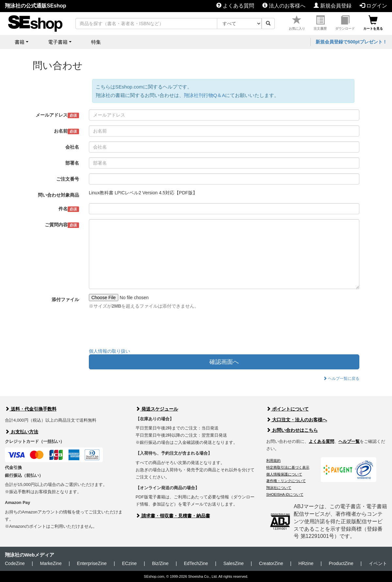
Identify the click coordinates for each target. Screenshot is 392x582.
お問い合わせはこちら (292, 430)
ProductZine (341, 563)
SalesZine (234, 563)
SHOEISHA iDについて (285, 494)
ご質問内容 (62, 225)
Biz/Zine (160, 563)
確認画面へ (224, 362)
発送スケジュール (157, 409)
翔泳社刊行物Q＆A (205, 95)
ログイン (373, 6)
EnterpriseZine (92, 563)
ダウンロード (345, 23)
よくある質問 (235, 6)
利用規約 (273, 461)
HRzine (306, 563)
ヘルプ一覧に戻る (341, 379)
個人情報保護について (284, 474)
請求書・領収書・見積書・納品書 (173, 516)
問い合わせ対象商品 (58, 195)
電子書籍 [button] (58, 42)
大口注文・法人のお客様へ (297, 420)
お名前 (66, 131)
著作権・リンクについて (286, 481)
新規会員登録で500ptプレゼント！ (351, 42)
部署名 (72, 163)
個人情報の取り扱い (109, 351)
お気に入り (297, 23)
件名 (69, 209)
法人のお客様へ (284, 6)
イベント (378, 563)
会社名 (72, 147)
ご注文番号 (68, 179)
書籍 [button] (20, 42)
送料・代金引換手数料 (31, 409)
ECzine (129, 563)
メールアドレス (57, 115)
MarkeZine (51, 563)
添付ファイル (65, 299)
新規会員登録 (333, 6)
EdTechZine (196, 563)
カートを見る (373, 23)
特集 (96, 42)
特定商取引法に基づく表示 (288, 467)
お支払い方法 (22, 432)
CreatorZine (271, 563)
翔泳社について (279, 488)
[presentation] (139, 330)
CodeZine (15, 563)
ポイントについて (287, 409)
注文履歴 (320, 23)
